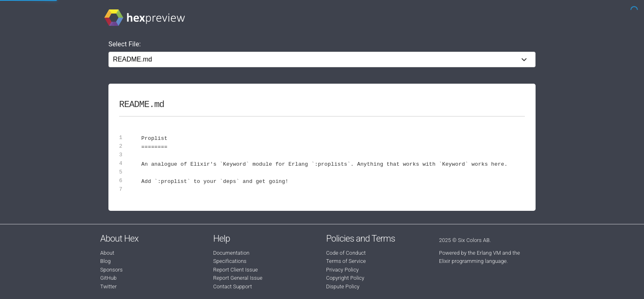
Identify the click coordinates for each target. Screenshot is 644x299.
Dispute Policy (343, 286)
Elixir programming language (473, 261)
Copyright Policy (345, 278)
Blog (106, 261)
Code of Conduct (346, 253)
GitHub (108, 278)
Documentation (231, 253)
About (107, 253)
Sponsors (112, 270)
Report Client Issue (236, 270)
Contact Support (232, 286)
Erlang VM (489, 253)
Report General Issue (238, 278)
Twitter (108, 286)
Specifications (230, 261)
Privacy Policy (342, 270)
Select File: (125, 44)
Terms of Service (346, 261)
